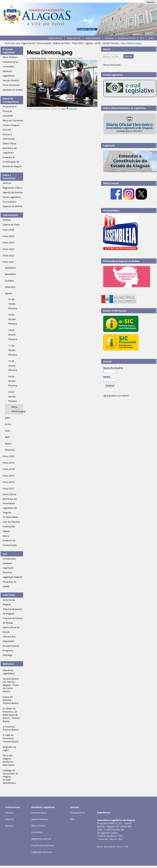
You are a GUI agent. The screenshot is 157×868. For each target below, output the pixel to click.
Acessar (151, 2)
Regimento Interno (41, 839)
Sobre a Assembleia (9, 177)
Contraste (138, 34)
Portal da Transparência (11, 100)
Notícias (10, 819)
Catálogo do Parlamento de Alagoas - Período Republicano (10, 777)
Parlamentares (39, 813)
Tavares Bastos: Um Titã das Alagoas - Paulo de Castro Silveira (11, 685)
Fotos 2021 (78, 43)
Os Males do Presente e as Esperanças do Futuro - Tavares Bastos (11, 715)
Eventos (10, 826)
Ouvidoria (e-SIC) (127, 38)
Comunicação (44, 43)
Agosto (89, 43)
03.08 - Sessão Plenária (107, 43)
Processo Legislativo (9, 51)
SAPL (151, 38)
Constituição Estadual (43, 845)
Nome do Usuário (113, 368)
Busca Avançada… (113, 65)
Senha (107, 377)
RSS (142, 38)
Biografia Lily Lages (9, 748)
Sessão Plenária (40, 819)
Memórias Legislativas (9, 672)
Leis (5, 554)
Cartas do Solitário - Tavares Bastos (10, 700)
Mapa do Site (74, 38)
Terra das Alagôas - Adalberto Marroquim (9, 760)
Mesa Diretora (39, 826)
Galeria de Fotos (62, 43)
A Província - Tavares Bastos (10, 728)
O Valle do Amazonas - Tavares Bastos (10, 738)
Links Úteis (9, 595)
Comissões (37, 832)
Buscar (107, 49)
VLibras (149, 34)
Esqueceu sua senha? (116, 396)
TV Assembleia (111, 210)
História (10, 813)
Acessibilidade (93, 38)
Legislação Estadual (42, 852)
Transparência (78, 813)
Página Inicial (55, 38)
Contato (109, 38)
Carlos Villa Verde (38, 58)
